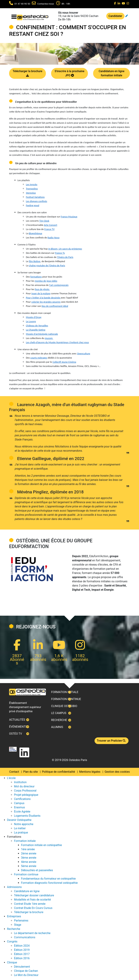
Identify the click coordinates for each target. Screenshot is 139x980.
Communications (25, 937)
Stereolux (31, 193)
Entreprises (14, 916)
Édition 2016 (22, 958)
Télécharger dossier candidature (34, 895)
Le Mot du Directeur (26, 975)
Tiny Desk (44, 221)
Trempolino (32, 189)
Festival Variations (35, 197)
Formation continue (66, 699)
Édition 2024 (22, 946)
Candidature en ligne (27, 891)
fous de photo (42, 289)
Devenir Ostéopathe (19, 820)
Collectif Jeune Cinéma (64, 362)
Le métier (20, 828)
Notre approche (24, 824)
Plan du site (31, 772)
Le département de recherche (32, 933)
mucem (49, 338)
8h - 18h (66, 4)
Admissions (14, 887)
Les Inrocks (32, 184)
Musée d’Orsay (34, 317)
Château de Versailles (37, 326)
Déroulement (22, 967)
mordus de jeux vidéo (46, 281)
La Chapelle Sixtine (36, 330)
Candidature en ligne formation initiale (111, 73)
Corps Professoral (25, 791)
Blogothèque (36, 233)
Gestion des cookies (117, 772)
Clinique (12, 962)
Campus (19, 803)
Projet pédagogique (26, 795)
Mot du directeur (24, 786)
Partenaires (21, 921)
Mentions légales (90, 772)
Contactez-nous (46, 4)
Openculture (84, 354)
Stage (18, 925)
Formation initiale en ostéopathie (41, 845)
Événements (18, 727)
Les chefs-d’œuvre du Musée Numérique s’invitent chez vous (57, 342)
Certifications (22, 799)
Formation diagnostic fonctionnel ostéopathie (49, 883)
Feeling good (33, 205)
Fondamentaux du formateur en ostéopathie (48, 879)
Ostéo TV (16, 734)
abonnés (38, 660)
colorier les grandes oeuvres (46, 302)
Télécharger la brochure (27, 73)
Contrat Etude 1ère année (30, 904)
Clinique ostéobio (64, 706)
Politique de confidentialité (59, 772)
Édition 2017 (22, 954)
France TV (49, 229)
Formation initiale (65, 692)
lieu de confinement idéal (55, 306)
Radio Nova (54, 238)
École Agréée (22, 812)
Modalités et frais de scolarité (32, 900)
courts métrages (39, 358)
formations (36, 277)
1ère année (28, 849)
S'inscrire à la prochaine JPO (69, 73)
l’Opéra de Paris (65, 257)
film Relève (35, 261)
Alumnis (57, 727)
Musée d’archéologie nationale (42, 334)
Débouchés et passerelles (37, 870)
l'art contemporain (59, 285)
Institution (20, 782)
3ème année (29, 858)
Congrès (12, 941)
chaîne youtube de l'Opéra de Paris (47, 265)
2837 (17, 656)
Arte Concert (51, 225)
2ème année (29, 853)
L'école (11, 778)
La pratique (21, 833)
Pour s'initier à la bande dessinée (43, 298)
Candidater (115, 16)
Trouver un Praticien (112, 741)
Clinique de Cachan (26, 971)
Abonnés (17, 661)
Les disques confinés (37, 201)
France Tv (60, 253)
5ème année (29, 866)
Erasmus (19, 807)
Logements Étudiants (27, 816)
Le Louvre (31, 321)
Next (9, 490)
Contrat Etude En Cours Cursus (33, 908)
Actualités (17, 720)
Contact (14, 772)
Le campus (59, 713)
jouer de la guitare (41, 293)
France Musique (69, 217)
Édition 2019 (22, 950)
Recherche (59, 720)
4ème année (29, 862)
